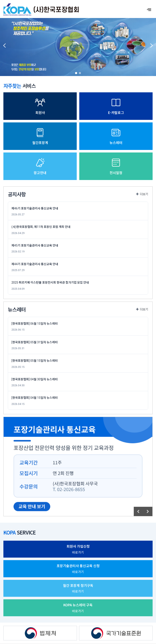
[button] (4, 46)
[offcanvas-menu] (149, 10)
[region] (78, 45)
